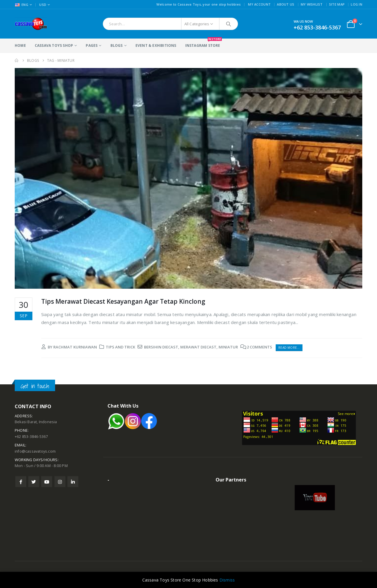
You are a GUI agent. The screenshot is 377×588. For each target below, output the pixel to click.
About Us (286, 4)
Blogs (117, 45)
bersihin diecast (161, 347)
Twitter (34, 482)
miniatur (228, 347)
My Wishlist (312, 4)
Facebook (21, 482)
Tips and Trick (120, 347)
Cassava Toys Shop (54, 45)
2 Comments (259, 347)
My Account (259, 4)
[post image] (188, 178)
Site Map (337, 4)
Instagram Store (203, 43)
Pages (92, 45)
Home (20, 45)
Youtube (47, 482)
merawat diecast (198, 347)
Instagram (60, 482)
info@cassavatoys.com (35, 451)
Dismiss (227, 580)
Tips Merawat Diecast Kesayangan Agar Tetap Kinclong (123, 301)
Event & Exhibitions (156, 45)
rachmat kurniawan (75, 347)
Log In (357, 4)
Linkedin (73, 482)
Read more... (289, 348)
